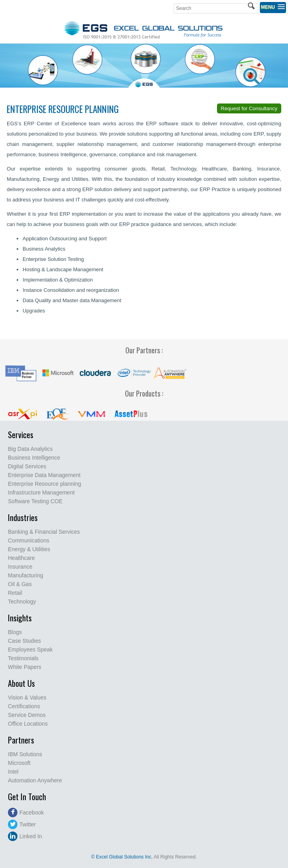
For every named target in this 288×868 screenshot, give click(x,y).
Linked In (25, 836)
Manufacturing (26, 575)
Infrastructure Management (41, 492)
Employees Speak (30, 650)
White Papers (25, 667)
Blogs (15, 632)
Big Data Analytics (30, 449)
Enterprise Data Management (44, 475)
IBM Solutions (25, 754)
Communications (29, 540)
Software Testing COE (35, 501)
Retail (15, 593)
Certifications (24, 706)
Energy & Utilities (29, 549)
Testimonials (23, 658)
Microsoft (19, 763)
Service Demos (27, 715)
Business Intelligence (34, 458)
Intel (13, 772)
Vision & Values (27, 697)
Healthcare (21, 558)
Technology (22, 602)
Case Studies (24, 641)
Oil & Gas (20, 584)
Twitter (22, 824)
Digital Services (27, 466)
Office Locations (28, 724)
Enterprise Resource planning (44, 484)
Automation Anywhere (35, 780)
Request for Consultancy (249, 108)
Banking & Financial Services (44, 532)
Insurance (20, 567)
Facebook (26, 812)
